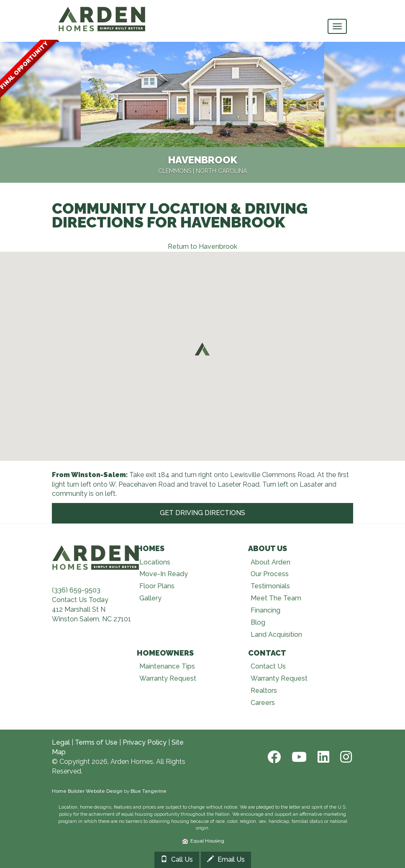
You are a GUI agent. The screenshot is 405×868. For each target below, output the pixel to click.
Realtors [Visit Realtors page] (264, 691)
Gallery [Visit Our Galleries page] (150, 598)
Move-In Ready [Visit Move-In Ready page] (164, 574)
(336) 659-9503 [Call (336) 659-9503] (76, 590)
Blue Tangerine (149, 791)
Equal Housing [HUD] (203, 841)
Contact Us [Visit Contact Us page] (268, 666)
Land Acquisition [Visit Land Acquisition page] (276, 634)
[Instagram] (343, 757)
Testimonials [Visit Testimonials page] (270, 586)
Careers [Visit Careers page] (263, 703)
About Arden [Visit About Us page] (270, 562)
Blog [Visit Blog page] (258, 622)
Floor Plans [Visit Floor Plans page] (157, 586)
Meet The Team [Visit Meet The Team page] (276, 598)
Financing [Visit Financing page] (265, 610)
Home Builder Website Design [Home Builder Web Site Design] (87, 791)
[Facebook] (273, 757)
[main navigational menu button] (337, 26)
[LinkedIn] (323, 757)
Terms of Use (96, 742)
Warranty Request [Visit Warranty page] (168, 678)
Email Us (226, 859)
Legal (61, 742)
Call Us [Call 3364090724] (177, 859)
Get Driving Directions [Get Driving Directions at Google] (202, 513)
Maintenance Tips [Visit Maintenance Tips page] (167, 666)
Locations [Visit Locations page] (155, 562)
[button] (202, 349)
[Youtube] (298, 757)
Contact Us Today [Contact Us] (80, 600)
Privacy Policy (145, 742)
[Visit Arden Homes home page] (96, 556)
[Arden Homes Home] (102, 10)
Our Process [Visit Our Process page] (270, 574)
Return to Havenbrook (202, 246)
